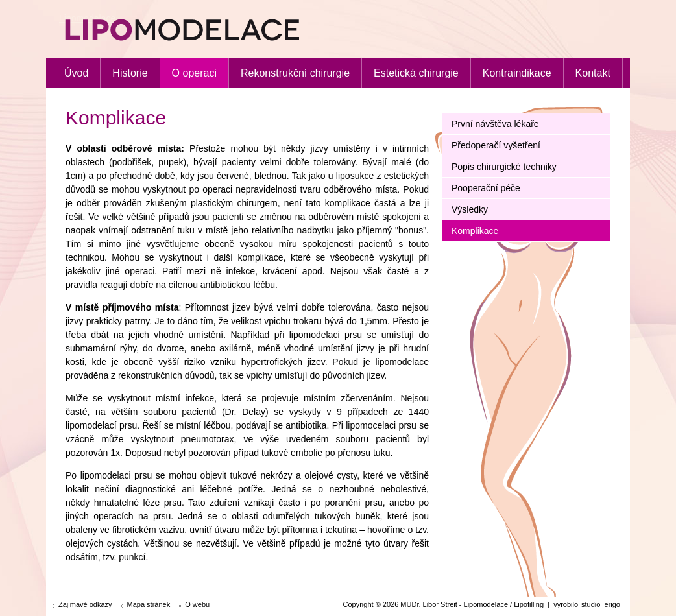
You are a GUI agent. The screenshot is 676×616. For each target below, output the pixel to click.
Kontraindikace (517, 73)
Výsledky (470, 209)
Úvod (76, 73)
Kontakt (593, 73)
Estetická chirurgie (416, 73)
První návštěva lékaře (495, 124)
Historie (130, 73)
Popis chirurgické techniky (504, 167)
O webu (197, 604)
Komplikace (475, 231)
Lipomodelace (87, 18)
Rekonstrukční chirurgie (295, 73)
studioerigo (601, 604)
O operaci (194, 73)
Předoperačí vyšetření (496, 145)
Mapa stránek (149, 604)
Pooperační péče (486, 188)
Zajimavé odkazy (85, 604)
